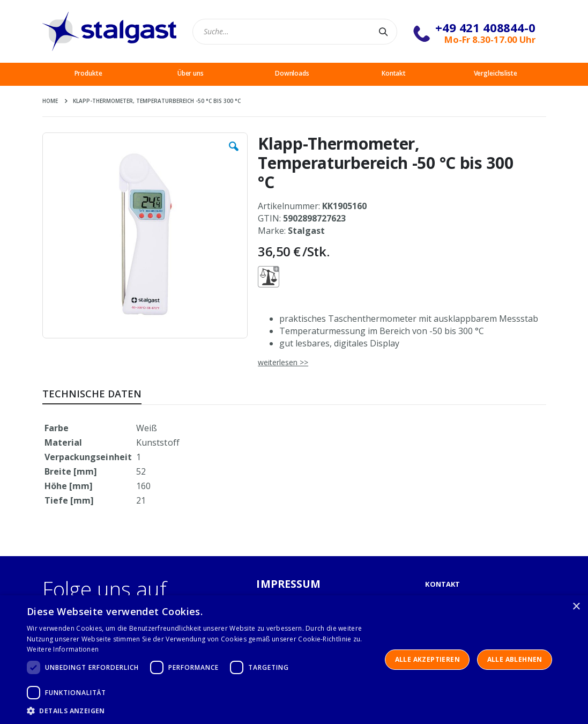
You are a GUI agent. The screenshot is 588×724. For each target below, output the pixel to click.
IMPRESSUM (288, 584)
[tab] (100, 392)
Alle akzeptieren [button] (427, 659)
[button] (234, 154)
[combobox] (295, 32)
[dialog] (294, 660)
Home (50, 101)
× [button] (576, 607)
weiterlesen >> (283, 362)
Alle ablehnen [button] (515, 659)
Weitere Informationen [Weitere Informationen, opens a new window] (63, 649)
